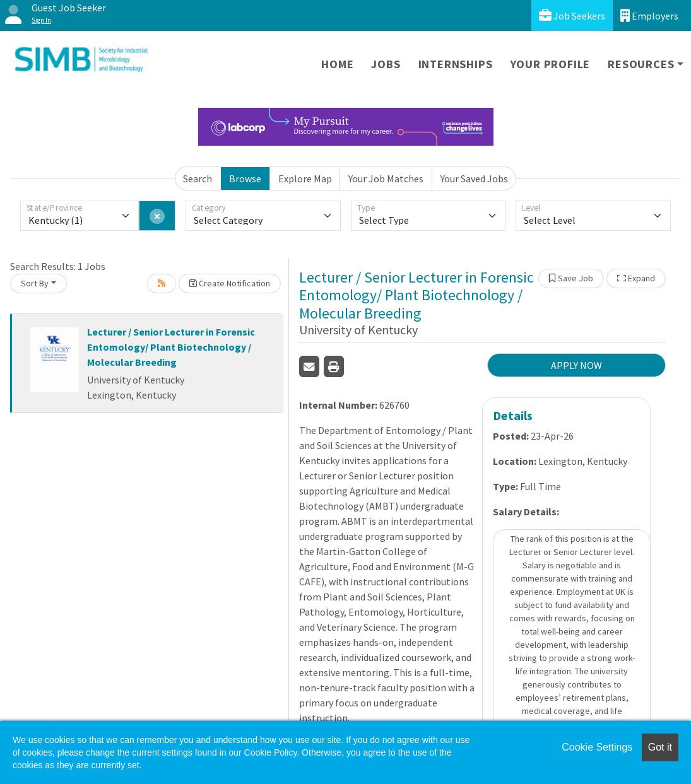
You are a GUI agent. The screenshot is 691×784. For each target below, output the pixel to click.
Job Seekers (572, 15)
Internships (456, 64)
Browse (245, 178)
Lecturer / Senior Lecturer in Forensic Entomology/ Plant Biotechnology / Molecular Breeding (171, 347)
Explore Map (305, 178)
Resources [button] (641, 64)
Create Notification (230, 283)
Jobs (386, 64)
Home (337, 64)
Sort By (35, 283)
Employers (649, 15)
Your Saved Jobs (474, 178)
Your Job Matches (386, 178)
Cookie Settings (597, 747)
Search (198, 178)
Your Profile (551, 64)
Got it (660, 747)
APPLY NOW (576, 365)
